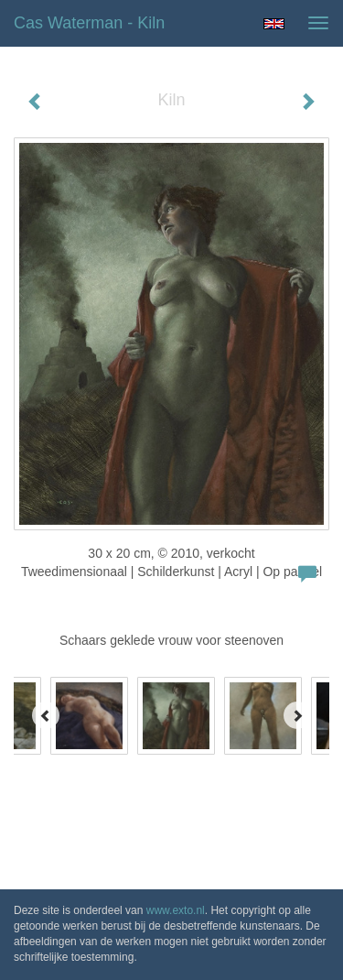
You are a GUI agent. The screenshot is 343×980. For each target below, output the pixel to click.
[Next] (297, 715)
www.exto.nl (176, 910)
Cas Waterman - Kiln (89, 23)
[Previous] (46, 715)
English (274, 24)
